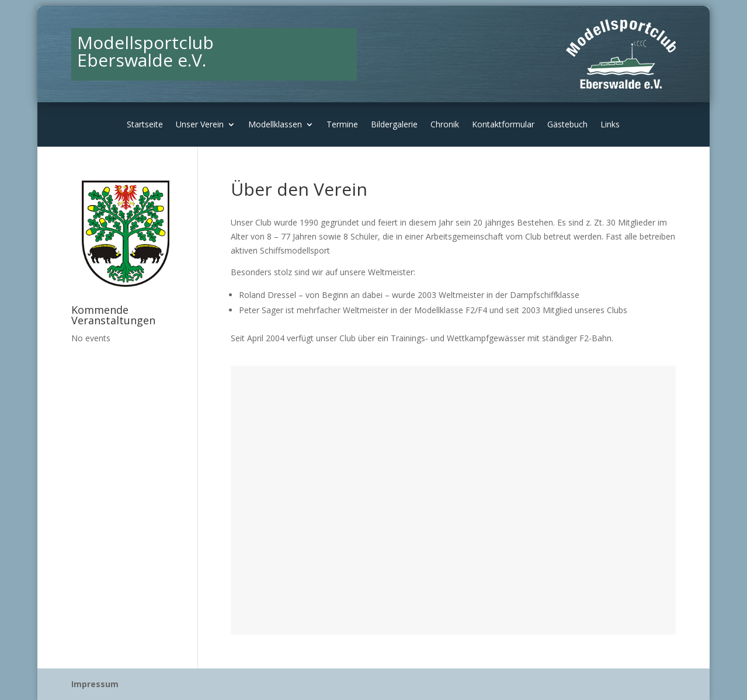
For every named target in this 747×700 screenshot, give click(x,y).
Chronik (445, 125)
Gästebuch (567, 125)
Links (610, 125)
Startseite (145, 125)
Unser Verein (200, 125)
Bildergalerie (394, 125)
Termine (342, 125)
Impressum (95, 684)
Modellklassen (275, 125)
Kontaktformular (503, 125)
